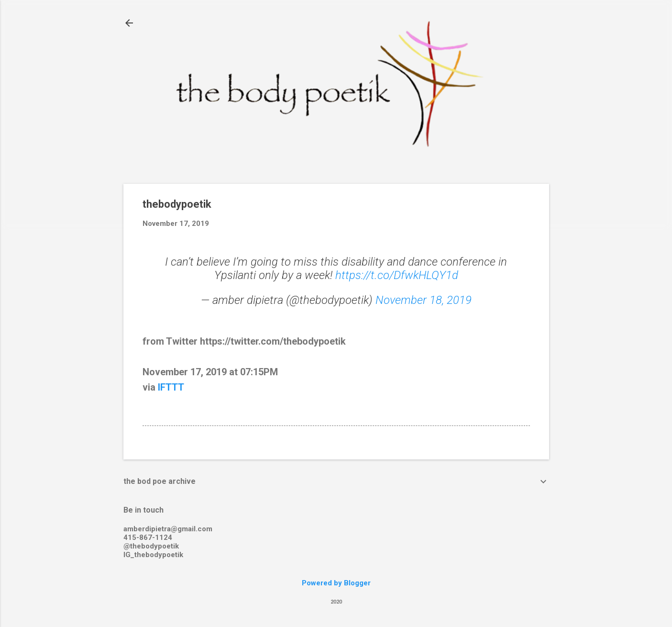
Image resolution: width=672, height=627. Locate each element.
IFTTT (171, 387)
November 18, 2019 (424, 300)
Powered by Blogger (336, 583)
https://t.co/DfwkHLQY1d (397, 275)
